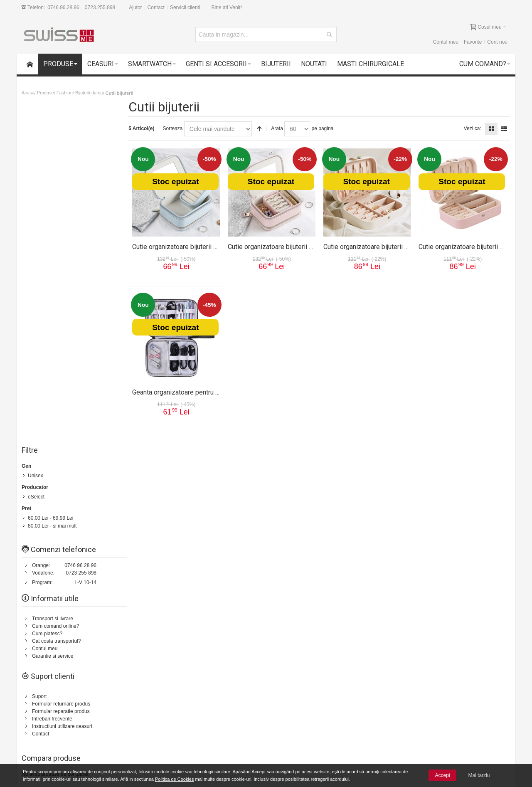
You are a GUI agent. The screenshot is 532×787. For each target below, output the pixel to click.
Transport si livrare (53, 277)
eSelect (36, 155)
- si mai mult (52, 184)
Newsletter (405, 625)
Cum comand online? (55, 284)
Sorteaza (175, 128)
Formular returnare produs (61, 362)
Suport (39, 355)
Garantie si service (53, 314)
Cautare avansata (152, 473)
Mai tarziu (479, 775)
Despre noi (465, 473)
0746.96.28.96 (63, 7)
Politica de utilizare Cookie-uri (343, 728)
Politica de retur (299, 543)
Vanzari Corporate (150, 735)
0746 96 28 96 (80, 224)
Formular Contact (434, 555)
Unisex (36, 134)
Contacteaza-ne (236, 473)
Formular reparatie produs (61, 370)
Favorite (473, 42)
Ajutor (135, 7)
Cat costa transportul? (56, 299)
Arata (280, 128)
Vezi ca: (473, 128)
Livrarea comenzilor (152, 720)
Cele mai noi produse (154, 728)
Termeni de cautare (106, 473)
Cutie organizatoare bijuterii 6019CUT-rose (291, 246)
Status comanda (196, 473)
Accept (442, 775)
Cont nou (497, 42)
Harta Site (68, 473)
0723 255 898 (81, 231)
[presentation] (442, 647)
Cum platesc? (47, 292)
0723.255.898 (100, 7)
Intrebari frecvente (52, 377)
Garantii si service (60, 713)
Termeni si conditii (301, 535)
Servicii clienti (185, 7)
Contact (156, 7)
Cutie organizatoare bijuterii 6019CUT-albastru (202, 246)
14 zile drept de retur (63, 706)
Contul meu (446, 42)
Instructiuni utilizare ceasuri (62, 385)
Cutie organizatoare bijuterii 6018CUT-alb (384, 246)
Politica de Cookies (175, 779)
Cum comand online (152, 713)
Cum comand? (35, 473)
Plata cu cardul (57, 728)
